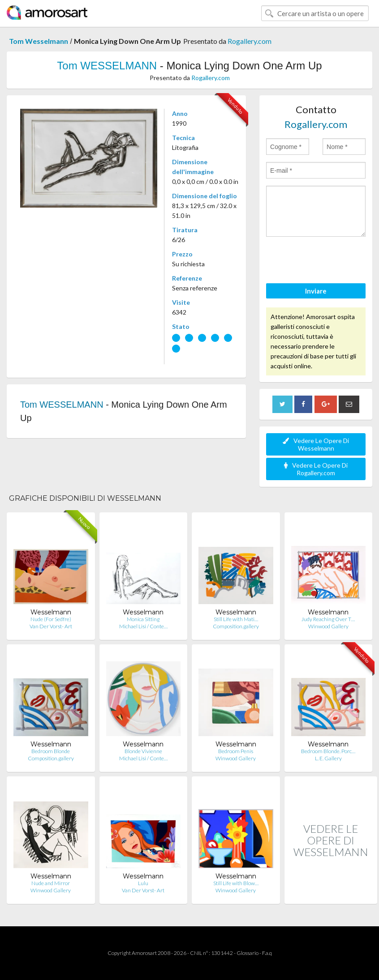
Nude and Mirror (51, 883)
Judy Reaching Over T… (328, 619)
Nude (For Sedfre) (51, 619)
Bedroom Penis (236, 751)
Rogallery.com (250, 41)
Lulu (143, 883)
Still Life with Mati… (236, 619)
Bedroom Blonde (51, 751)
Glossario (248, 953)
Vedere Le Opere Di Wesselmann (316, 444)
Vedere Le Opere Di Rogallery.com (316, 469)
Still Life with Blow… (236, 883)
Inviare (316, 291)
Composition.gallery (236, 626)
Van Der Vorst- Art (51, 626)
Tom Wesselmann (39, 41)
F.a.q (267, 953)
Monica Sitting (143, 619)
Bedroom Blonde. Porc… (328, 751)
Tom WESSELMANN (107, 66)
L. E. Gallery (328, 758)
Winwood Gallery (328, 626)
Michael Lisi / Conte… (143, 626)
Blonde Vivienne (143, 751)
